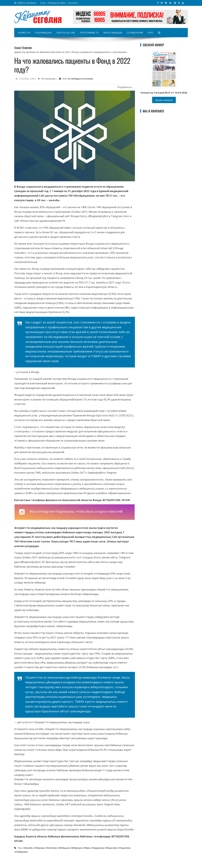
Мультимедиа (113, 33)
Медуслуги (77, 848)
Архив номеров (164, 100)
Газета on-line (66, 33)
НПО (151, 33)
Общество (112, 848)
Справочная (135, 33)
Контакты (73, 3)
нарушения (98, 848)
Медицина (64, 848)
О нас (43, 3)
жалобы (29, 848)
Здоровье (40, 848)
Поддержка (22, 852)
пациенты (125, 848)
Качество (52, 848)
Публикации (43, 33)
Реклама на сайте (57, 3)
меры (87, 848)
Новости (24, 33)
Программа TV (89, 33)
